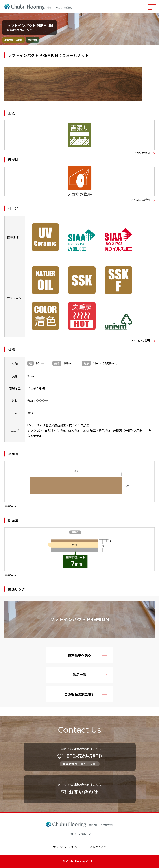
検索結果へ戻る (79, 655)
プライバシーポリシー (66, 847)
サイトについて (97, 847)
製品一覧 (80, 675)
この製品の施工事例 (79, 694)
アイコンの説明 (140, 153)
